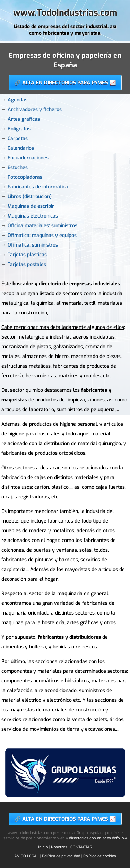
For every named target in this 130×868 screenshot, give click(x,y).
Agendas (18, 100)
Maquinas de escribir (31, 206)
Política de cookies (100, 856)
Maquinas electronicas (33, 216)
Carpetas (18, 138)
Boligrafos (19, 129)
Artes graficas (24, 119)
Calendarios (21, 148)
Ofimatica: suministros (33, 245)
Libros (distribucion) (30, 197)
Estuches (18, 168)
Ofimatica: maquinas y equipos (42, 235)
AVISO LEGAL (27, 856)
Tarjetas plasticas (27, 255)
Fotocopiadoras (25, 177)
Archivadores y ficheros (35, 109)
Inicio (43, 847)
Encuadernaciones (28, 158)
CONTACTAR (81, 847)
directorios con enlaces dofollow (98, 838)
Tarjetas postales (27, 264)
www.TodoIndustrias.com (65, 13)
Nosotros (59, 847)
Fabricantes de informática (38, 187)
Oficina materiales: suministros (42, 226)
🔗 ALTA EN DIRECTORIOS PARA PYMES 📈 (65, 83)
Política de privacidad (61, 856)
